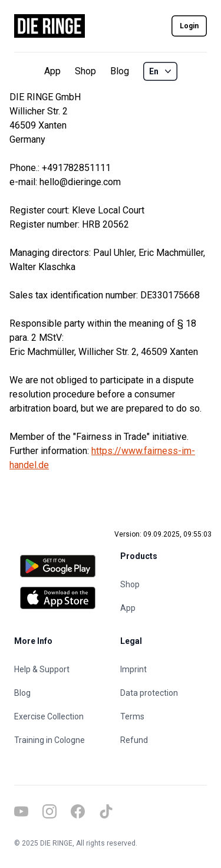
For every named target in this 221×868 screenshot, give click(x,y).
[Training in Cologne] (58, 740)
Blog (120, 71)
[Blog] (58, 693)
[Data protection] (164, 693)
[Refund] (164, 740)
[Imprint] (164, 669)
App (52, 71)
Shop (85, 71)
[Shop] (164, 584)
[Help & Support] (58, 669)
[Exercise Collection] (58, 716)
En (161, 71)
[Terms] (164, 716)
